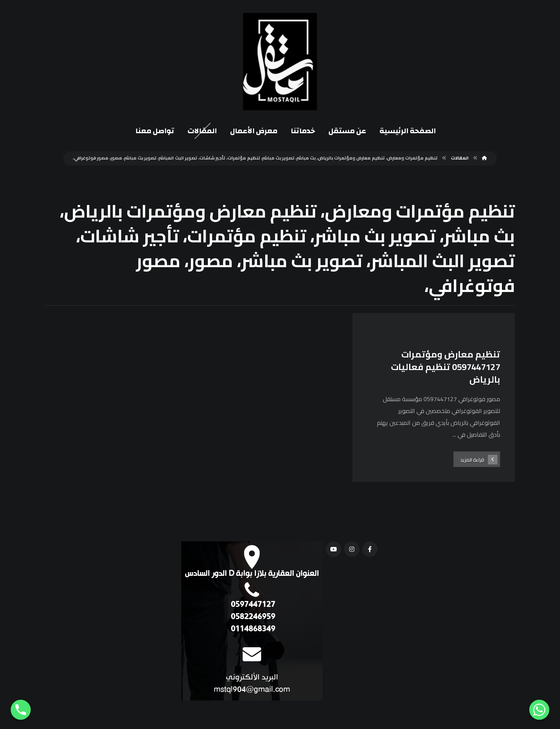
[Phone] (21, 710)
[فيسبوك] (369, 550)
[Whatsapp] (539, 710)
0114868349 (253, 630)
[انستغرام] (351, 550)
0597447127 (253, 605)
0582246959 (253, 617)
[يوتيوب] (333, 550)
